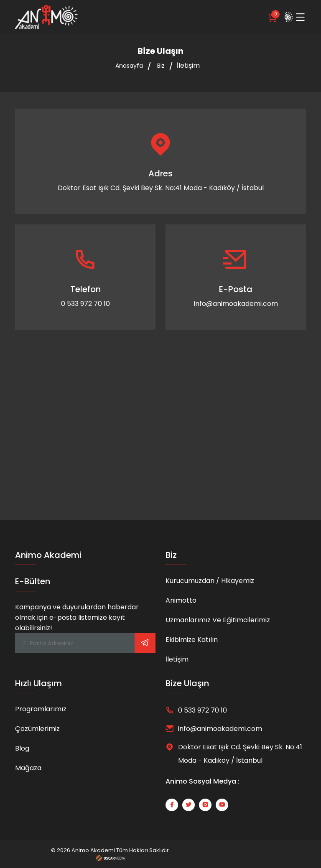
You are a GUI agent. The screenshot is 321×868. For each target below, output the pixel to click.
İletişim (177, 659)
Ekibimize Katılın (192, 640)
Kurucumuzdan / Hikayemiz (210, 581)
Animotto (181, 600)
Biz (161, 66)
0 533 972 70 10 (85, 304)
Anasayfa (129, 66)
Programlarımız (41, 709)
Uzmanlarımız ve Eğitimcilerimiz (218, 620)
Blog (22, 748)
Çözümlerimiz (37, 729)
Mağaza (28, 768)
